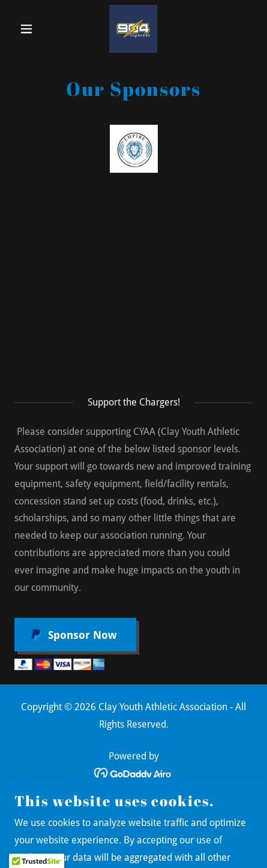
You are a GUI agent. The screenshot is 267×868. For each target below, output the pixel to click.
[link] (133, 29)
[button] (32, 29)
